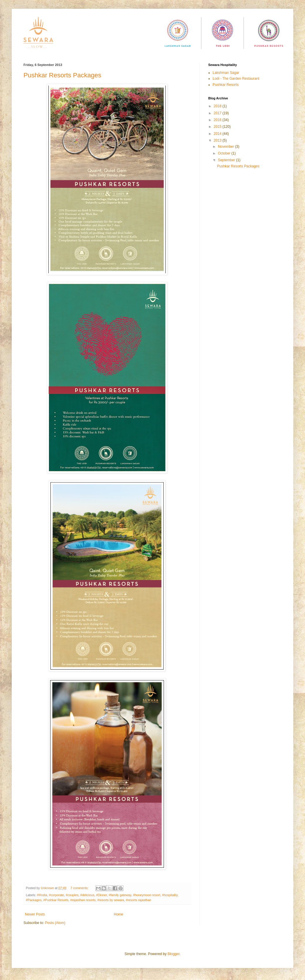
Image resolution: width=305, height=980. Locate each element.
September (227, 160)
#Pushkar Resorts (56, 900)
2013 (218, 140)
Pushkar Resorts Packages (62, 75)
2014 (218, 134)
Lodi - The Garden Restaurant (236, 79)
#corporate (57, 895)
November (227, 147)
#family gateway (120, 895)
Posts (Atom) (55, 923)
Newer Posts (35, 914)
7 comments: (80, 888)
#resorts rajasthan (138, 900)
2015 (218, 127)
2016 (218, 120)
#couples (72, 895)
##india (42, 895)
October (225, 153)
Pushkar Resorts (226, 85)
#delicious (87, 895)
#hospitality (170, 895)
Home (118, 914)
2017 (218, 113)
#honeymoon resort (146, 895)
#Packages (34, 900)
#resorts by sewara (111, 900)
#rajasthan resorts (83, 900)
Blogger (173, 954)
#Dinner (102, 895)
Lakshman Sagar (226, 73)
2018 (218, 106)
